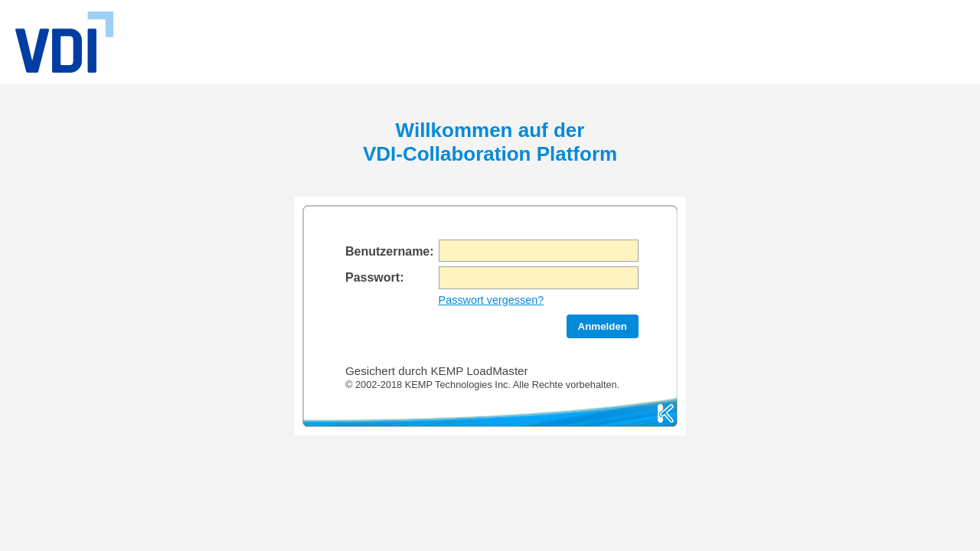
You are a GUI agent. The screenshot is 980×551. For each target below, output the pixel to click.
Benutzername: (390, 251)
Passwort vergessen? (492, 300)
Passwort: (374, 277)
